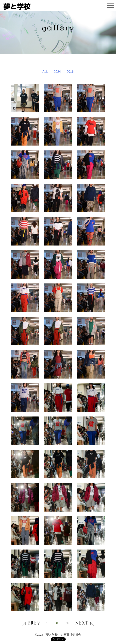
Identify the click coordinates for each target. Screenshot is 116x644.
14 (68, 623)
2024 (57, 72)
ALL (45, 72)
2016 (70, 72)
